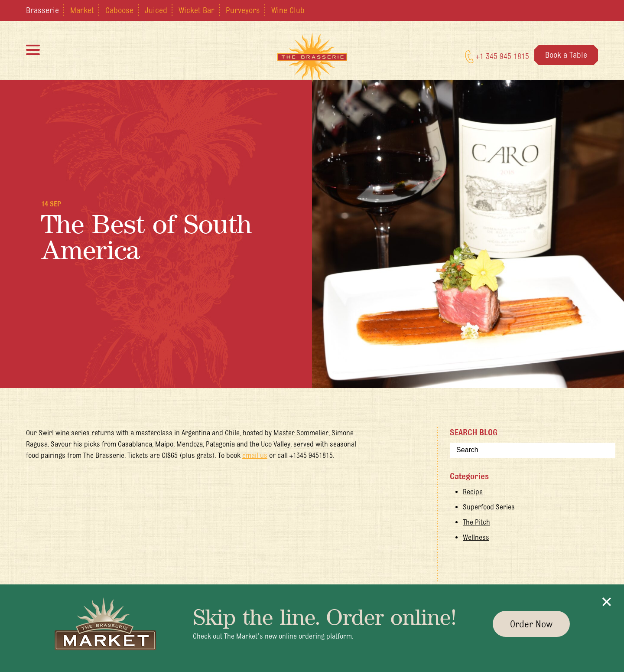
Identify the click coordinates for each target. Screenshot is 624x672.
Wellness (476, 537)
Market (82, 10)
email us (255, 455)
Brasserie (42, 10)
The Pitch (476, 522)
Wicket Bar (197, 10)
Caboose (119, 10)
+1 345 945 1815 (497, 57)
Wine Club (288, 10)
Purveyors (243, 10)
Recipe (473, 492)
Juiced (156, 10)
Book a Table (566, 55)
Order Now (531, 624)
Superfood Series (489, 507)
